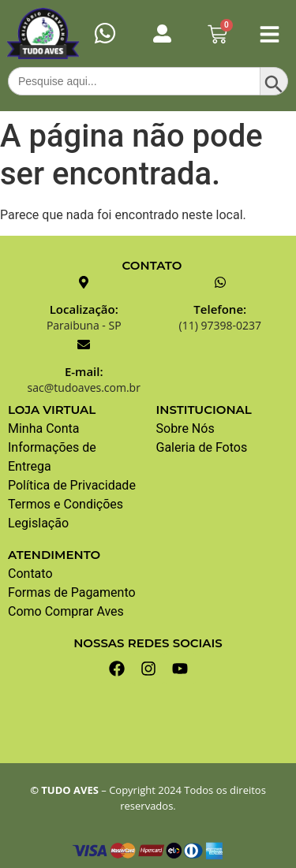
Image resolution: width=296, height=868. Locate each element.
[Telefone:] (220, 282)
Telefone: (220, 309)
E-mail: (84, 371)
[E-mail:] (84, 345)
